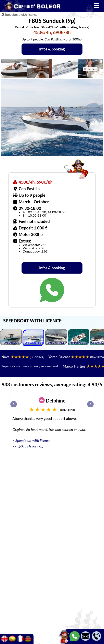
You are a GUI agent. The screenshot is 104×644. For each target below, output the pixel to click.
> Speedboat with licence (31, 441)
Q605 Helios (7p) (30, 446)
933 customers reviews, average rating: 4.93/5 (52, 384)
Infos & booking (52, 49)
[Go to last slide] (14, 404)
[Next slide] (90, 404)
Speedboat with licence (21, 14)
